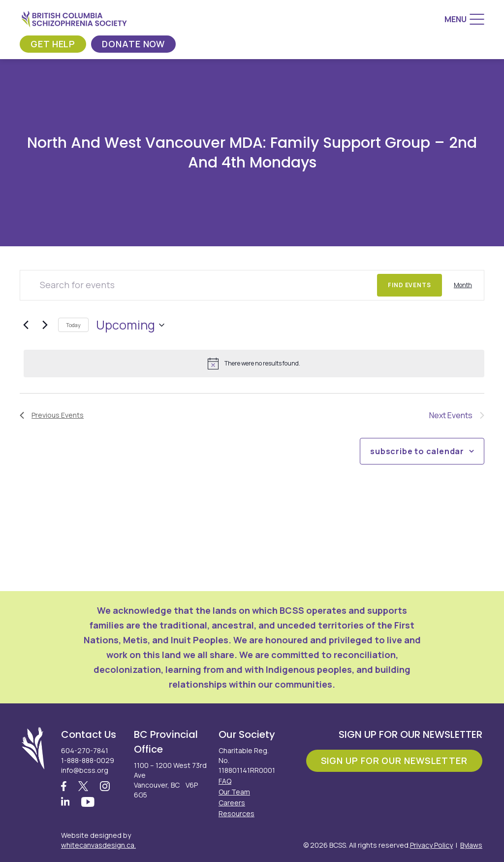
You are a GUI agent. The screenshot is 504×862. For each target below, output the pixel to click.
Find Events (409, 285)
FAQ (225, 781)
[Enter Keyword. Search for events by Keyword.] (199, 285)
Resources (236, 813)
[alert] (254, 364)
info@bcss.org (85, 770)
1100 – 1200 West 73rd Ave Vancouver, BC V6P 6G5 (170, 780)
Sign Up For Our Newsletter (394, 761)
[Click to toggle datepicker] (130, 325)
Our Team (234, 792)
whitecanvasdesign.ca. (98, 845)
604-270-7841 (85, 750)
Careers (232, 803)
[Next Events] (45, 325)
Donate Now (133, 44)
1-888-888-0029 (88, 760)
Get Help (53, 44)
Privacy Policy (431, 845)
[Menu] (464, 19)
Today (73, 325)
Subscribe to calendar (417, 451)
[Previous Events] (26, 325)
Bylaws (471, 845)
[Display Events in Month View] (463, 285)
